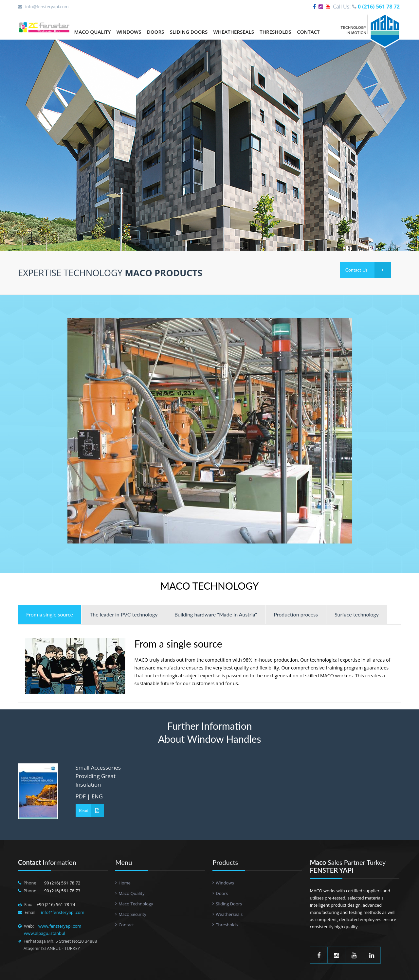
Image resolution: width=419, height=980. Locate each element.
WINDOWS (129, 32)
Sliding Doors (229, 904)
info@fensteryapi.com (47, 7)
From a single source (50, 614)
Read (91, 811)
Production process (296, 614)
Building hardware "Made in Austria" (216, 614)
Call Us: (366, 7)
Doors (222, 893)
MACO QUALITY (92, 32)
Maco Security (132, 914)
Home (125, 883)
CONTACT (308, 32)
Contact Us (368, 270)
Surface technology (357, 614)
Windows (225, 883)
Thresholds (227, 925)
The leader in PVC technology (124, 614)
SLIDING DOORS (189, 32)
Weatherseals (229, 914)
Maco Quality (131, 893)
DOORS (155, 32)
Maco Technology (136, 904)
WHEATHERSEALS (234, 32)
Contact (126, 925)
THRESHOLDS (275, 32)
